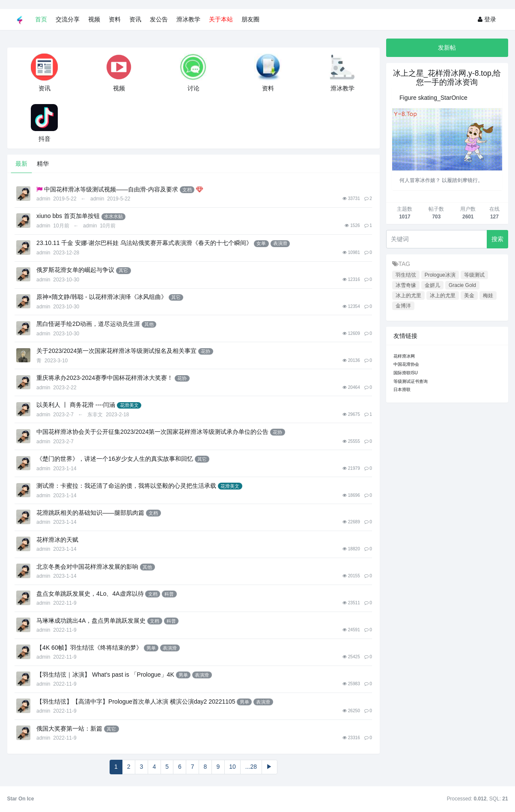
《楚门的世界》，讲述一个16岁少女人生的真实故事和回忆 (115, 459)
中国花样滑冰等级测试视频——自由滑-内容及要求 (111, 189)
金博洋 (403, 306)
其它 (123, 270)
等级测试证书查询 (411, 381)
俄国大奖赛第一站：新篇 (69, 728)
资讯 (135, 19)
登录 (487, 19)
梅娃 (488, 296)
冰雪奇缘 (406, 285)
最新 (21, 164)
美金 (469, 296)
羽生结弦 (406, 275)
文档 (187, 190)
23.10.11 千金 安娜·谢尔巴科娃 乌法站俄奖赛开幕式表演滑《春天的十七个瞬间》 (144, 243)
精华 (43, 164)
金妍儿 (432, 285)
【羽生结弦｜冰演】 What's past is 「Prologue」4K (105, 675)
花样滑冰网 (404, 356)
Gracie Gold (462, 285)
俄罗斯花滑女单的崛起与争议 (75, 270)
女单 (261, 243)
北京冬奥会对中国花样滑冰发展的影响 (87, 567)
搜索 (497, 239)
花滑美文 (129, 405)
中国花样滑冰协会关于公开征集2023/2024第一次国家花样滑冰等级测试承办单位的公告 (152, 432)
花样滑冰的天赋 (57, 540)
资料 (115, 19)
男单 (151, 648)
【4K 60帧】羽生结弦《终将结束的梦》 (89, 648)
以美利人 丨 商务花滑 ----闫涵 (76, 405)
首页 (41, 19)
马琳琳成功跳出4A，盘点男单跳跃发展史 (91, 621)
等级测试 (474, 275)
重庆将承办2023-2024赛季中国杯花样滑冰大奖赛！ (105, 378)
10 (232, 767)
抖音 (45, 139)
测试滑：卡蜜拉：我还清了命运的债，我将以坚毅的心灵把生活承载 (126, 486)
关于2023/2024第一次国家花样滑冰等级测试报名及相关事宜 (116, 351)
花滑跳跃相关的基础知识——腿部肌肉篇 (90, 513)
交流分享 (68, 19)
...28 (251, 767)
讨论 (193, 88)
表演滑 (280, 243)
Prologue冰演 (440, 275)
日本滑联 (402, 390)
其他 (149, 324)
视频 (94, 19)
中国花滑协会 (406, 364)
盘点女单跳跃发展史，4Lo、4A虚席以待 (90, 594)
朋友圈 (250, 19)
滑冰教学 (188, 19)
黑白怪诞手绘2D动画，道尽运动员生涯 (88, 324)
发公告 (159, 19)
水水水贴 (113, 216)
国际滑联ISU (406, 373)
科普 (169, 594)
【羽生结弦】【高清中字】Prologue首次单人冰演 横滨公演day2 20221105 (136, 702)
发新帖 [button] (447, 48)
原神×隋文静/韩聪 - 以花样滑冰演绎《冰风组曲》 (102, 297)
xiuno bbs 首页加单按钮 (68, 216)
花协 (205, 351)
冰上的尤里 (408, 296)
